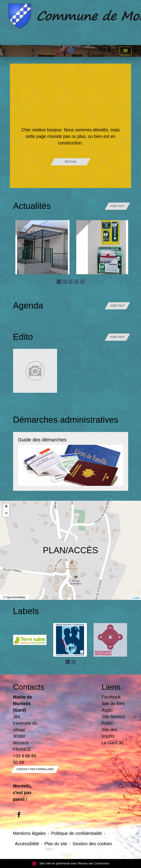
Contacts (26, 687)
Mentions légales (29, 833)
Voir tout (117, 206)
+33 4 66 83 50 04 (25, 759)
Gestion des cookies (92, 844)
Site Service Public (113, 720)
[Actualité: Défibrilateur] (103, 247)
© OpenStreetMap (14, 597)
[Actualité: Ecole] (42, 247)
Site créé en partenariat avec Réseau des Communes (70, 863)
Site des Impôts (109, 733)
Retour (70, 162)
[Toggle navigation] (125, 51)
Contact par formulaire (35, 769)
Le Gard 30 (112, 743)
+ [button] (6, 507)
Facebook (111, 697)
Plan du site (56, 844)
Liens (111, 687)
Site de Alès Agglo (113, 707)
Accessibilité (27, 844)
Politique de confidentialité (77, 833)
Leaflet (136, 598)
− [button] (6, 514)
